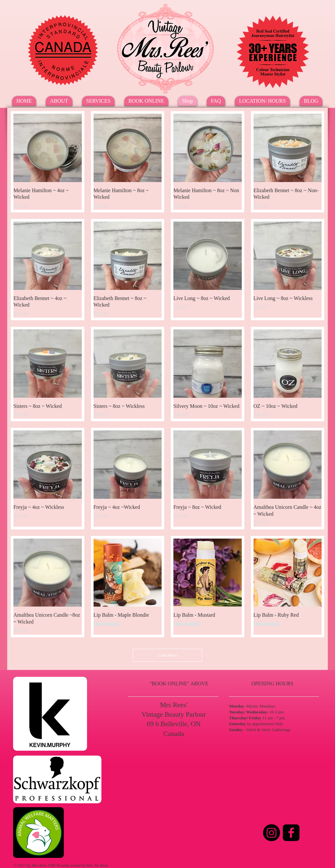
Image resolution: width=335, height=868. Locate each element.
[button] (98, 101)
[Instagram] (272, 833)
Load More (167, 655)
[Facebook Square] (291, 833)
